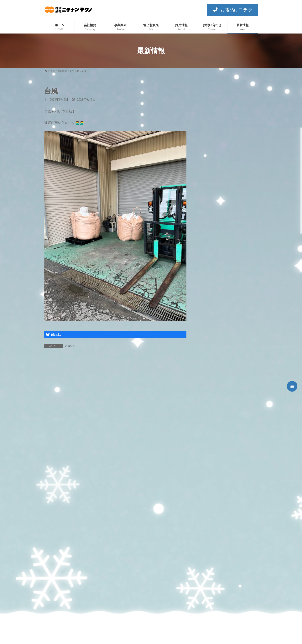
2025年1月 (208, 351)
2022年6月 (208, 512)
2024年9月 (208, 376)
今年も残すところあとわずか (235, 99)
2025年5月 (208, 317)
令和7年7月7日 (226, 164)
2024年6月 (208, 401)
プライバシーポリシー (59, 576)
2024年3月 (208, 427)
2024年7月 (208, 393)
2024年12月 (209, 359)
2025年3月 (208, 334)
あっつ (221, 142)
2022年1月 (208, 537)
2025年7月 (208, 308)
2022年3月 (208, 529)
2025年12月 (209, 283)
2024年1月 (208, 444)
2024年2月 (208, 435)
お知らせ (70, 346)
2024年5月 (208, 410)
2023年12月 (209, 452)
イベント (208, 251)
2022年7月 (208, 503)
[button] (233, 10)
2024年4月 (208, 418)
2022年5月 (208, 520)
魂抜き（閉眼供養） (229, 208)
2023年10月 (209, 469)
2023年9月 (208, 478)
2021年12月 (209, 546)
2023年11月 (209, 461)
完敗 (220, 186)
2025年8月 (208, 300)
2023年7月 (208, 495)
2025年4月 (208, 325)
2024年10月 (209, 368)
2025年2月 (208, 342)
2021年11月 (209, 554)
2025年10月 (209, 291)
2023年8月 (208, 486)
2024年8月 (208, 384)
